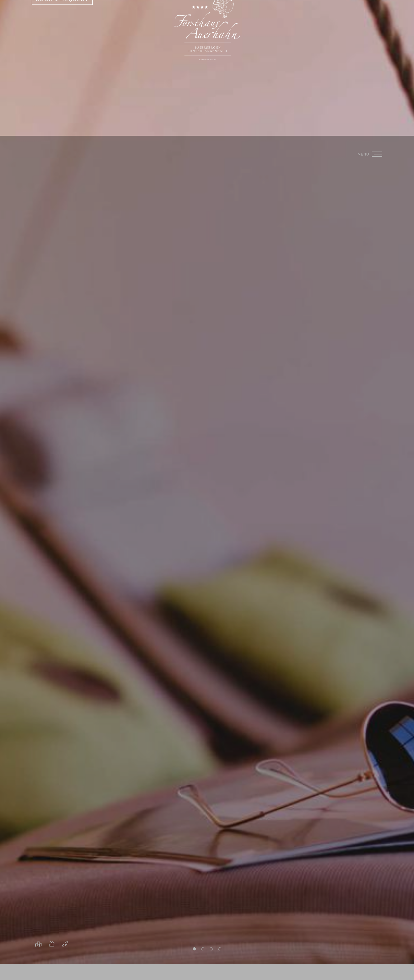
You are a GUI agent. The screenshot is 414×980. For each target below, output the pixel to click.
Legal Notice (66, 970)
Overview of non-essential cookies (48, 959)
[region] (48, 910)
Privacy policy (30, 970)
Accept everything (48, 935)
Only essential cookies (48, 948)
